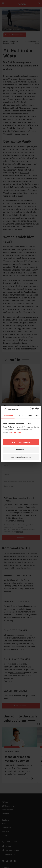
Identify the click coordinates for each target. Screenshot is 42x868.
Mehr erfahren (16, 432)
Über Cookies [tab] (34, 415)
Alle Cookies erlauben (21, 442)
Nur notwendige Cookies (21, 457)
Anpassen (21, 450)
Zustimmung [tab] (8, 415)
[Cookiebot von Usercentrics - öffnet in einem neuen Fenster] (30, 409)
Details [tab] (21, 415)
